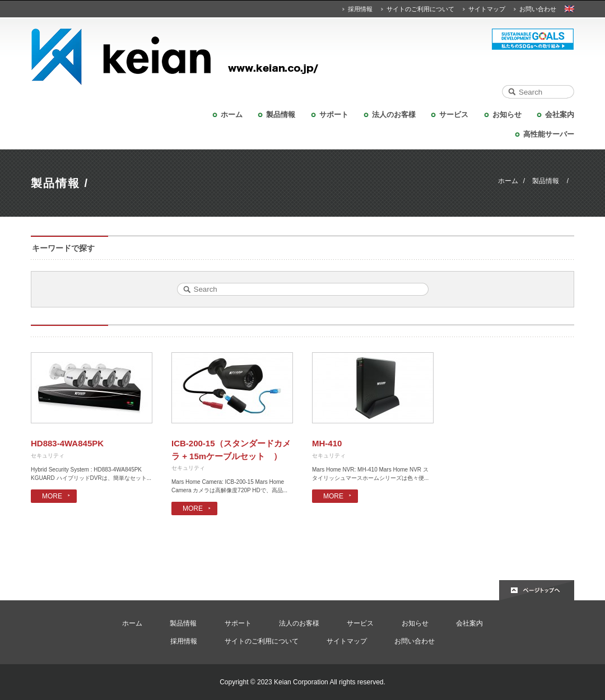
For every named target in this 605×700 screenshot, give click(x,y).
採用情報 (360, 9)
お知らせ (507, 115)
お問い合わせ (538, 9)
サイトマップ (487, 9)
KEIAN (302, 57)
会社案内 (560, 115)
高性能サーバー (549, 134)
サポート (334, 115)
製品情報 (281, 115)
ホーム (232, 115)
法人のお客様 (394, 115)
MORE (52, 496)
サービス (454, 115)
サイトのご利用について (420, 9)
